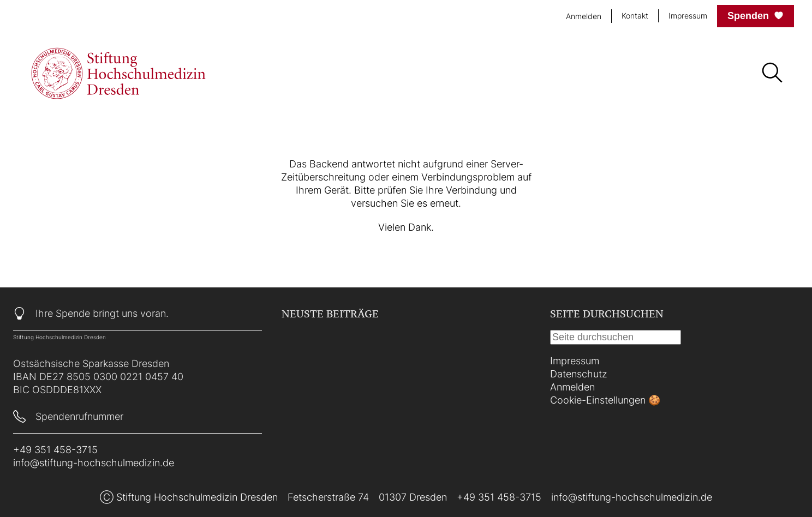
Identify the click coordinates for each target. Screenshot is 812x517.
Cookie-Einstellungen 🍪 (605, 400)
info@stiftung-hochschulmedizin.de (94, 463)
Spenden (756, 16)
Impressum (688, 16)
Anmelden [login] (584, 16)
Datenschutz (579, 374)
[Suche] (772, 74)
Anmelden (572, 387)
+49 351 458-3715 (55, 450)
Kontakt (635, 16)
